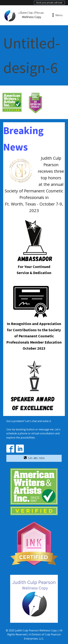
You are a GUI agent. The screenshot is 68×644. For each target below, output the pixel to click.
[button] (34, 458)
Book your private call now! (49, 3)
